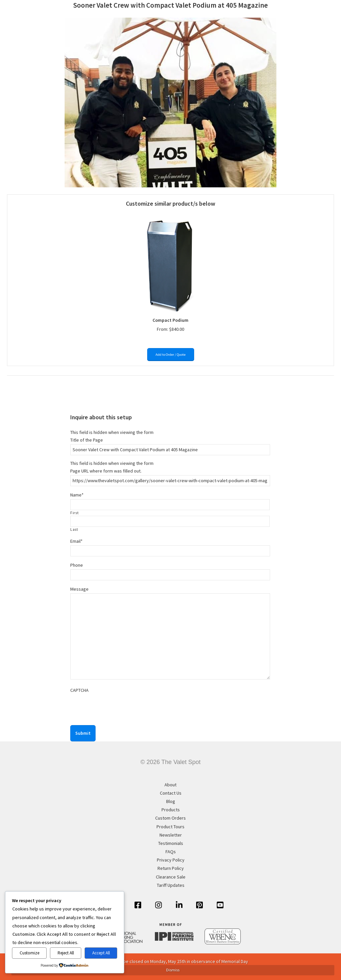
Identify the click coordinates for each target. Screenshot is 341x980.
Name (77, 495)
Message (79, 589)
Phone (77, 565)
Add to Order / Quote (170, 355)
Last (74, 529)
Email (76, 541)
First (74, 513)
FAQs (171, 852)
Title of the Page (87, 440)
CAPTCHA (79, 690)
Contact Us (171, 793)
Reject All (66, 953)
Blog (171, 801)
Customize (29, 953)
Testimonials (171, 843)
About (170, 785)
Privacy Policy (171, 860)
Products (171, 810)
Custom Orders (170, 818)
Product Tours (170, 827)
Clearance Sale (171, 877)
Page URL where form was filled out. (106, 471)
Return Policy (171, 868)
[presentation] (121, 707)
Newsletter (171, 835)
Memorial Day (235, 961)
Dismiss (173, 970)
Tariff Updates (171, 885)
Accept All (101, 953)
